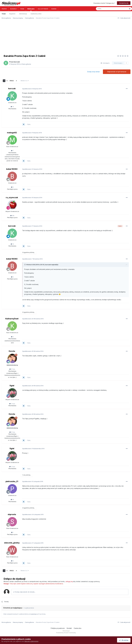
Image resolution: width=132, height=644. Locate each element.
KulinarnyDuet (12, 319)
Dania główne (26, 64)
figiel (12, 386)
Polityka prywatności (58, 628)
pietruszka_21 (12, 481)
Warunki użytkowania (31, 641)
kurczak (17, 62)
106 (12, 216)
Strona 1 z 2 (25, 81)
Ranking (54, 9)
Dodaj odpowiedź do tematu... (24, 592)
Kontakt (69, 628)
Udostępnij (105, 63)
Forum (22, 9)
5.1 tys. (12, 369)
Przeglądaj (31, 10)
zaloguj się (69, 581)
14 (12, 499)
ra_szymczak (12, 197)
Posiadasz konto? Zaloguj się (104, 3)
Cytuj (29, 124)
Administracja (23, 14)
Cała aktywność (43, 9)
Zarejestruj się (124, 3)
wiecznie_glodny (12, 543)
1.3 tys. (12, 404)
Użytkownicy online (36, 14)
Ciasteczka (77, 628)
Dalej (12, 81)
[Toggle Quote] (25, 265)
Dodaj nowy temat (93, 72)
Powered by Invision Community (66, 633)
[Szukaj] (107, 9)
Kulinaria (14, 9)
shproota (12, 514)
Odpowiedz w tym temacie (117, 72)
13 (12, 107)
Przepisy (4, 9)
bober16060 (12, 169)
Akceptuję (124, 640)
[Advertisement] (66, 37)
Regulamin (12, 14)
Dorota (12, 351)
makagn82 (12, 133)
